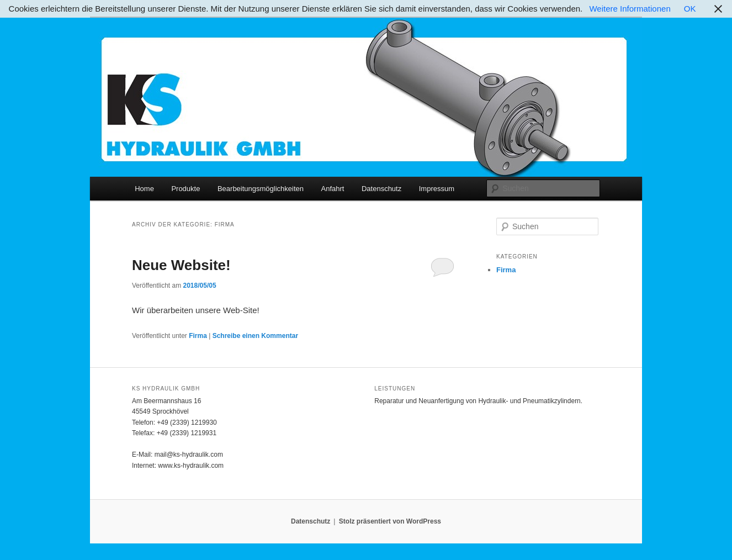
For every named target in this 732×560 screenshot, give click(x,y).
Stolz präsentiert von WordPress (390, 521)
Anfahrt (333, 189)
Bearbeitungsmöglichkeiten (261, 189)
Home (144, 189)
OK (690, 9)
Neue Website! (181, 265)
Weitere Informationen (630, 9)
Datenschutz (381, 189)
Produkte (185, 189)
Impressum (437, 189)
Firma (198, 336)
